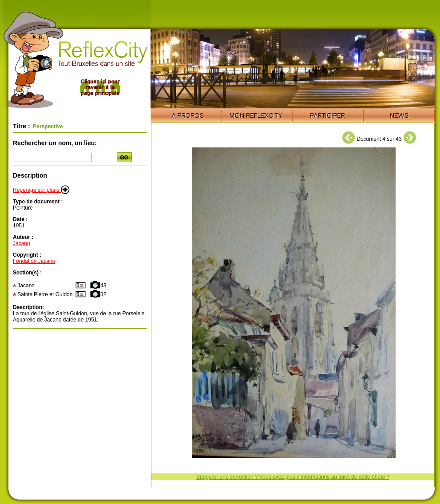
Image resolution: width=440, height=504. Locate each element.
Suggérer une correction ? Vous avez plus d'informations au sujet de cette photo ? (293, 477)
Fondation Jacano (34, 261)
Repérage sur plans (41, 190)
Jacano (22, 243)
